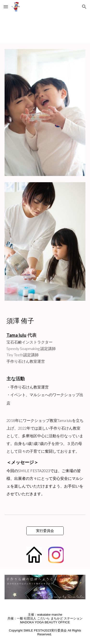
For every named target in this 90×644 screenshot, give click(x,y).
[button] (6, 7)
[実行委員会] (45, 531)
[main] (45, 320)
